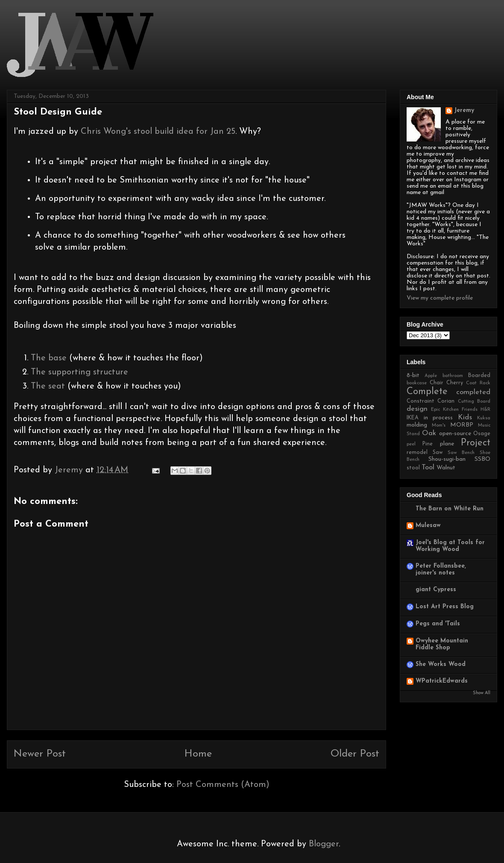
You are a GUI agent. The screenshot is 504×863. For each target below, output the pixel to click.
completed (473, 392)
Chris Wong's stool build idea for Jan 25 (158, 132)
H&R (485, 410)
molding (417, 425)
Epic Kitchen (445, 410)
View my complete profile (440, 298)
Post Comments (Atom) (223, 785)
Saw (438, 453)
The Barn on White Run (450, 509)
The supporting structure (79, 372)
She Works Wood (441, 664)
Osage (482, 434)
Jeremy (464, 110)
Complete (427, 392)
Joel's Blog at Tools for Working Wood (450, 546)
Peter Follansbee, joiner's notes (441, 570)
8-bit (413, 376)
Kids (465, 417)
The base (50, 358)
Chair (437, 383)
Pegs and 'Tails (438, 624)
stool (413, 468)
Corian (446, 401)
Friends (470, 410)
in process (438, 418)
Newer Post (40, 754)
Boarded (479, 376)
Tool (428, 467)
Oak (429, 433)
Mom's (439, 426)
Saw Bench (461, 453)
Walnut (446, 468)
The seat (48, 386)
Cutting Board (474, 402)
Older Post (355, 754)
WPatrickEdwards (442, 681)
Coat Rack (478, 383)
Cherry (455, 383)
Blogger (324, 844)
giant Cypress (436, 590)
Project (476, 443)
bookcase (417, 383)
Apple (431, 376)
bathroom (453, 376)
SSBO (482, 459)
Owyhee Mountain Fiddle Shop (442, 644)
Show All (482, 693)
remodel (417, 453)
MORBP (462, 425)
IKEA (413, 418)
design (417, 409)
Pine (428, 444)
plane (447, 444)
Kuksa (484, 418)
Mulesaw (428, 526)
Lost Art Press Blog (445, 607)
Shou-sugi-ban (447, 459)
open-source (455, 434)
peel (411, 444)
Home (198, 754)
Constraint (420, 401)
